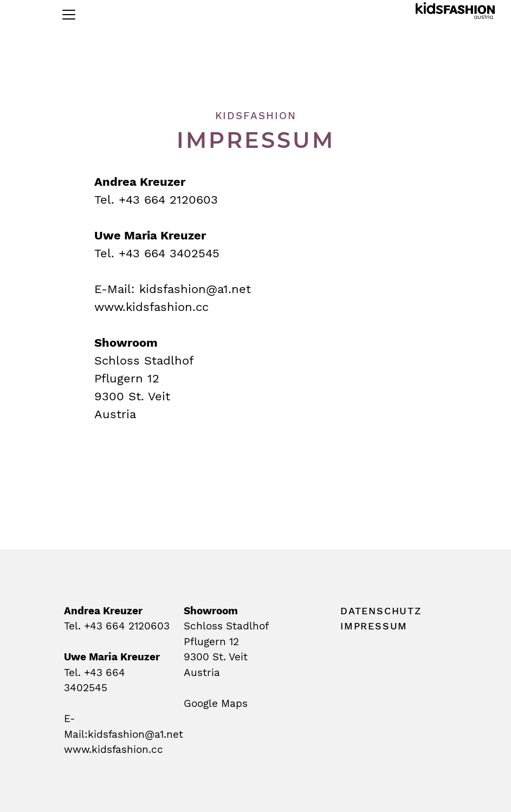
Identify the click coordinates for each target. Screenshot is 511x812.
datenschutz (381, 611)
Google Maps (216, 703)
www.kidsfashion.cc (151, 307)
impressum (374, 626)
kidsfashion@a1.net (195, 289)
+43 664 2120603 (127, 626)
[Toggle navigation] (69, 15)
